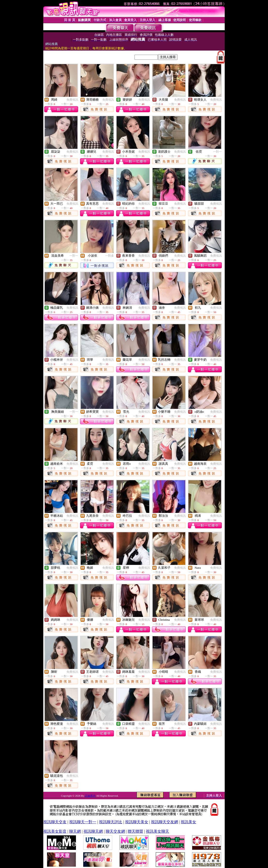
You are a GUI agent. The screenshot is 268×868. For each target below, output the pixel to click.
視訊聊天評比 (111, 822)
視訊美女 (188, 822)
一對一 (217, 152)
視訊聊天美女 (137, 822)
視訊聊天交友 (55, 822)
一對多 (110, 256)
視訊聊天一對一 (83, 822)
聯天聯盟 (135, 831)
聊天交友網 (115, 831)
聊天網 (75, 831)
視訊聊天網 (93, 831)
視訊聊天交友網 (164, 822)
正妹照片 (91, 796)
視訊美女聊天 (157, 831)
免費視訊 (72, 100)
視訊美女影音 (55, 831)
